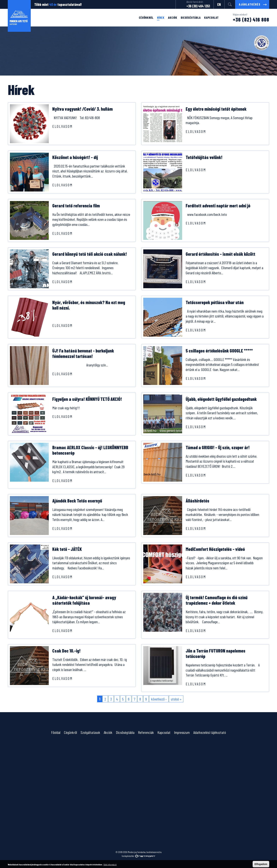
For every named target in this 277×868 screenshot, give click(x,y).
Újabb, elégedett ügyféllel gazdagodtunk (221, 399)
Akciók (173, 18)
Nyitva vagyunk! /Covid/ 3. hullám (82, 109)
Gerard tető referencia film (76, 206)
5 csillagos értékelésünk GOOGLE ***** (219, 351)
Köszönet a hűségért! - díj (75, 157)
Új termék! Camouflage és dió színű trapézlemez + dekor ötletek (217, 600)
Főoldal (56, 732)
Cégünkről (146, 18)
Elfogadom (261, 864)
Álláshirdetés (198, 501)
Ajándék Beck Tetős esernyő (77, 501)
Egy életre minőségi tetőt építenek (216, 109)
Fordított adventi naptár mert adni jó (218, 206)
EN (219, 4)
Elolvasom (62, 126)
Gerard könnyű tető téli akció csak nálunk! (90, 254)
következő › (159, 699)
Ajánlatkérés (250, 4)
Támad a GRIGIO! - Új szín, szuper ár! (218, 447)
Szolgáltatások (90, 732)
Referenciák (146, 732)
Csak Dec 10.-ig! (66, 651)
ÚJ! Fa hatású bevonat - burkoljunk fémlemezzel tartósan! (83, 353)
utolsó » (176, 699)
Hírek (161, 18)
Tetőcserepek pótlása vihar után (215, 302)
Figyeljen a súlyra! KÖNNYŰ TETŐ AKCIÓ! (87, 399)
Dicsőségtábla (191, 18)
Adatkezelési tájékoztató (210, 732)
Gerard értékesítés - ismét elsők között (220, 254)
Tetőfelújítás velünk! (204, 157)
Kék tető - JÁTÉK (67, 549)
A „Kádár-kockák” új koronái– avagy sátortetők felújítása (84, 600)
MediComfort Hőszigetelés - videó (215, 549)
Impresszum (182, 732)
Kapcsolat (211, 18)
